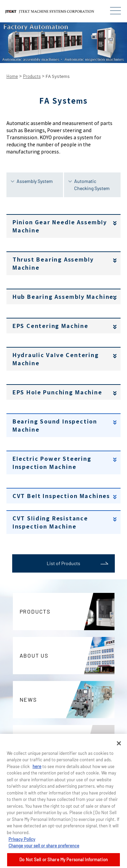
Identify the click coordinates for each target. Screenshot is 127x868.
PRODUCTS (35, 611)
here (37, 768)
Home (12, 76)
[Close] (119, 745)
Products (32, 76)
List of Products (63, 563)
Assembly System (35, 181)
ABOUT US (34, 655)
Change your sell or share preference (44, 847)
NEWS (28, 699)
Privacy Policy (22, 841)
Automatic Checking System (92, 185)
